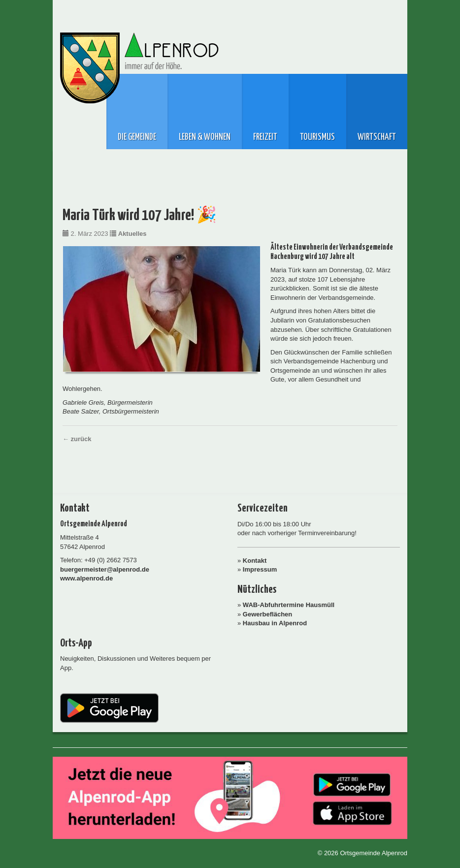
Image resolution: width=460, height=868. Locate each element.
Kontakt (255, 561)
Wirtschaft (377, 137)
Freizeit (265, 137)
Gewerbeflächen (267, 614)
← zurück (77, 439)
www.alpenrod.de (86, 578)
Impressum (260, 569)
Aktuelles (132, 234)
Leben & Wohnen (205, 137)
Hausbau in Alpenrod (275, 623)
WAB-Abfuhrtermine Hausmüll (289, 605)
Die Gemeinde (137, 137)
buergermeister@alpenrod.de (105, 569)
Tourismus (317, 137)
